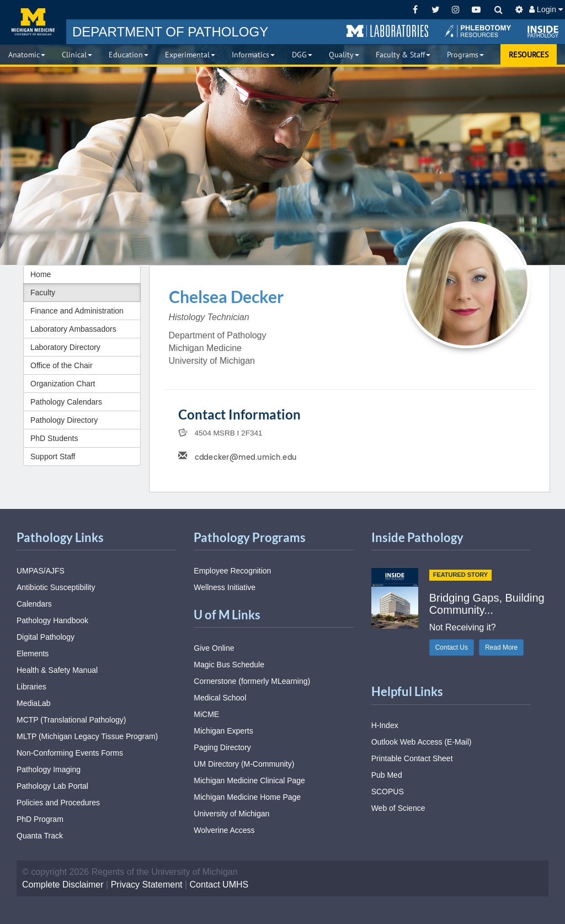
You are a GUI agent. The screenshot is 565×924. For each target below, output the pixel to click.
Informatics (253, 55)
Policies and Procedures (58, 803)
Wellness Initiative (225, 587)
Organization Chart (63, 384)
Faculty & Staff (403, 55)
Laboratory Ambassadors (73, 329)
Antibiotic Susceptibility (56, 587)
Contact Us (452, 647)
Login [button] (546, 9)
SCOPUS (388, 792)
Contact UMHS (219, 885)
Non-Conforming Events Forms (70, 753)
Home (41, 274)
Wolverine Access (224, 830)
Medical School (220, 698)
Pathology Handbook (52, 620)
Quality (344, 55)
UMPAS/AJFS (41, 571)
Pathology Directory (64, 420)
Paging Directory (222, 747)
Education (129, 55)
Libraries (31, 687)
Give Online (214, 648)
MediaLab (34, 703)
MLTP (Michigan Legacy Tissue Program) (87, 736)
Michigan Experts (223, 731)
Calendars (34, 604)
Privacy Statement (147, 885)
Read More (501, 647)
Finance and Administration (77, 311)
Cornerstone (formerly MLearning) (252, 681)
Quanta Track (40, 836)
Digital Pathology (46, 637)
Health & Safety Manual (57, 670)
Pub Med (387, 775)
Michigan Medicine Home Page (247, 797)
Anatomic (27, 55)
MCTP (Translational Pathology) (71, 720)
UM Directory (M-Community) (244, 764)
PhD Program (40, 819)
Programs (465, 55)
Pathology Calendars (66, 402)
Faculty (43, 293)
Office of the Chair (62, 365)
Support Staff (53, 456)
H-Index (385, 725)
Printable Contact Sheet (412, 758)
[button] (387, 31)
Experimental (190, 55)
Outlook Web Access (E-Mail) (422, 742)
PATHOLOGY (170, 32)
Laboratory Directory (65, 347)
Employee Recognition (232, 571)
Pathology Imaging (49, 769)
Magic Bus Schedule (229, 665)
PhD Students (54, 438)
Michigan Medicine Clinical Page (249, 780)
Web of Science (398, 808)
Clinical (77, 55)
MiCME (206, 714)
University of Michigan (231, 814)
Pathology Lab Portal (52, 786)
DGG (302, 55)
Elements (33, 654)
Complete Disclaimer (63, 885)
